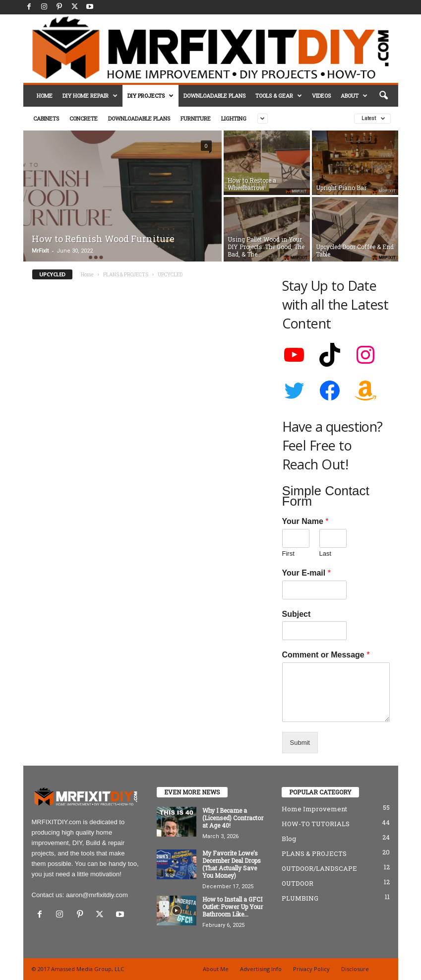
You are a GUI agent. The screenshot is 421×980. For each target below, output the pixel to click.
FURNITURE (196, 118)
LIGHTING (234, 118)
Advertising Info (261, 969)
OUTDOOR (298, 883)
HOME (45, 96)
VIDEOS (321, 96)
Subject (297, 614)
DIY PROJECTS (150, 96)
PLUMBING (300, 898)
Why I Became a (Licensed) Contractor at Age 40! (233, 818)
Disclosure (355, 969)
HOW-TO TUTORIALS (316, 824)
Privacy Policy (311, 969)
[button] (383, 96)
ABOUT (354, 96)
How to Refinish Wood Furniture (103, 239)
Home (87, 275)
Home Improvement (314, 809)
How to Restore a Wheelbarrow (252, 184)
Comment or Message (326, 655)
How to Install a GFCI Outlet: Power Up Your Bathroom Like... (233, 907)
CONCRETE (84, 118)
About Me (216, 969)
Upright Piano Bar (341, 188)
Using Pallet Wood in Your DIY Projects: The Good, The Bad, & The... (266, 247)
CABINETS (46, 118)
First (288, 554)
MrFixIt (40, 251)
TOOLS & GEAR (279, 96)
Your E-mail (306, 573)
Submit (300, 743)
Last (326, 554)
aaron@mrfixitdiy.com (97, 895)
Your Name (305, 521)
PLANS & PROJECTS (126, 275)
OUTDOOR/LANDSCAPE (319, 868)
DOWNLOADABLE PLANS (214, 96)
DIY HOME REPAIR (90, 96)
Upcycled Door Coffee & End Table (355, 250)
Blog (289, 839)
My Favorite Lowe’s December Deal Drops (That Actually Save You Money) (232, 864)
